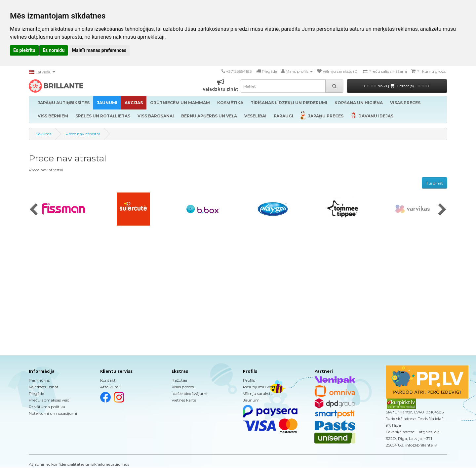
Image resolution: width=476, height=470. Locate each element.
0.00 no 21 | (397, 86)
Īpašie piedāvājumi (189, 393)
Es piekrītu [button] (24, 50)
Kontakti (108, 380)
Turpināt (435, 183)
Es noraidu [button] (54, 50)
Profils (249, 380)
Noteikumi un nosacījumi (53, 413)
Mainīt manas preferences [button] (99, 50)
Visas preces (183, 387)
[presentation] (34, 210)
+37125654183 (239, 71)
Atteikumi (110, 387)
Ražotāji (179, 380)
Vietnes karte (184, 400)
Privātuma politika (47, 407)
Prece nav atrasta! (83, 134)
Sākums (43, 134)
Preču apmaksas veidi (50, 400)
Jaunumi (252, 400)
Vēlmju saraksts (258, 393)
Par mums (39, 380)
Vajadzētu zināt (44, 387)
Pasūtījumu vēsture (262, 387)
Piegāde (36, 393)
